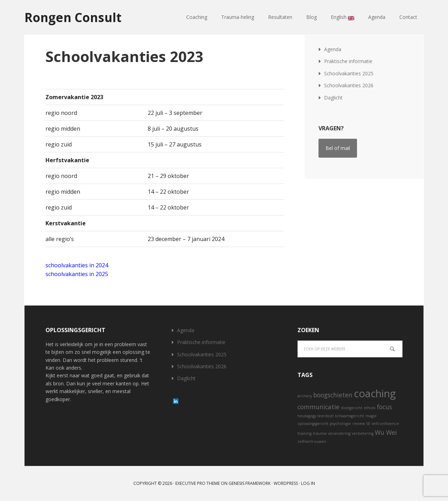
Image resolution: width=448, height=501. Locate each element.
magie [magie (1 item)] (371, 416)
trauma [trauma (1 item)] (320, 433)
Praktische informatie (348, 61)
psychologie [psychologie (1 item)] (340, 424)
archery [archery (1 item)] (305, 396)
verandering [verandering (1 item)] (339, 433)
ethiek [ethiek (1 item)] (370, 408)
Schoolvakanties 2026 (349, 85)
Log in (308, 483)
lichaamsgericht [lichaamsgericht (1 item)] (349, 416)
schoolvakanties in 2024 (77, 265)
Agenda (333, 49)
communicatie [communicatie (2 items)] (318, 407)
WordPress (286, 483)
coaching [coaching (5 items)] (375, 393)
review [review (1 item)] (359, 424)
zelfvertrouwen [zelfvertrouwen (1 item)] (312, 441)
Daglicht (333, 98)
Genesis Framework (250, 483)
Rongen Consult (75, 17)
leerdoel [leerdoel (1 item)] (325, 416)
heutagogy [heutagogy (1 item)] (307, 416)
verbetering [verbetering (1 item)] (363, 433)
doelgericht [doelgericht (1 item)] (352, 408)
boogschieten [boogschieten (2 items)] (333, 395)
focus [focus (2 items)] (384, 407)
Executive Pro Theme (198, 483)
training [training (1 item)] (304, 433)
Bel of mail (338, 148)
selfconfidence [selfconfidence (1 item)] (385, 424)
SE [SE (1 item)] (368, 424)
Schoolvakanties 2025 (349, 73)
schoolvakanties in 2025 (77, 274)
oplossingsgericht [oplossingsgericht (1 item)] (313, 424)
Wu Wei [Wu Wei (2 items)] (386, 432)
